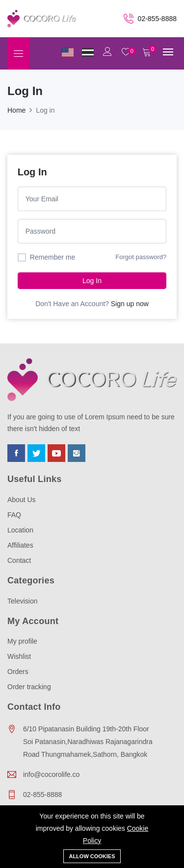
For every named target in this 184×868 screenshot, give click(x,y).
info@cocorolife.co (51, 774)
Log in (92, 281)
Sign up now (130, 304)
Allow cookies (92, 856)
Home (16, 110)
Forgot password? (141, 257)
